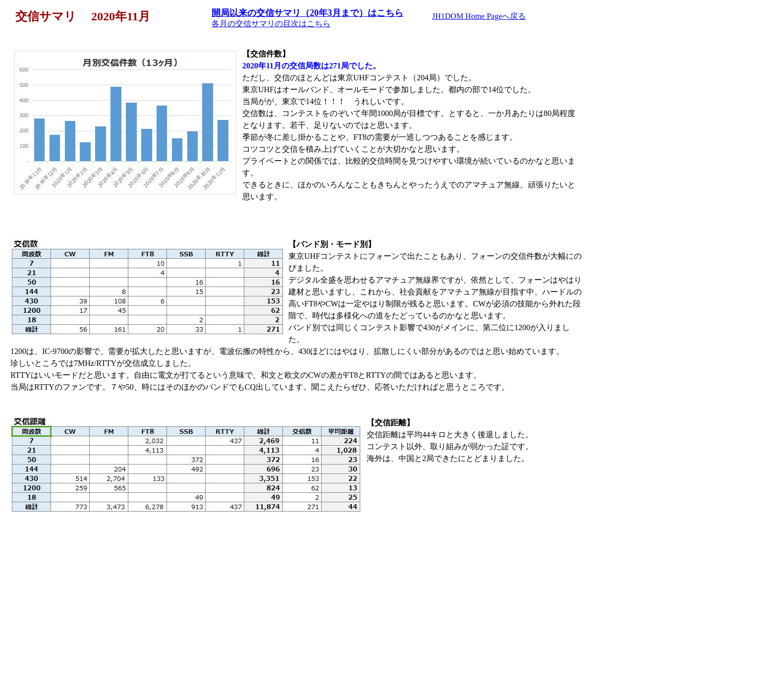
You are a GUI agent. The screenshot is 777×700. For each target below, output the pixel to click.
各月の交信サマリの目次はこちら (271, 24)
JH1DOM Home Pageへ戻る (479, 16)
